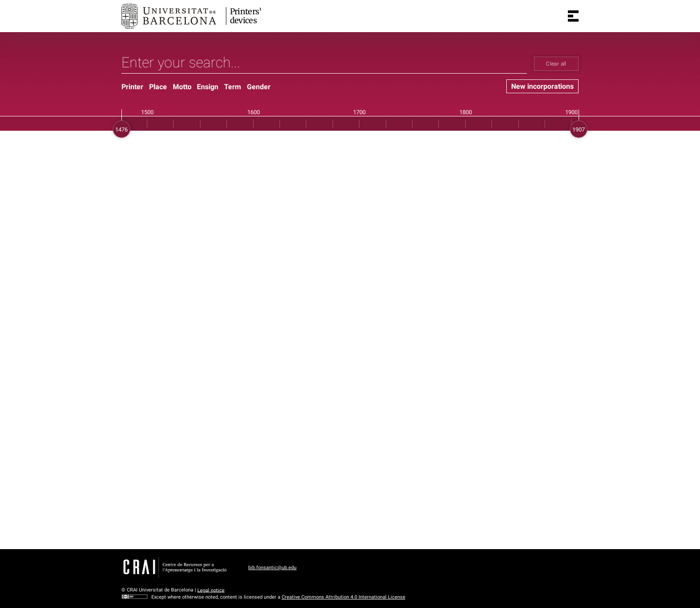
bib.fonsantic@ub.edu (272, 568)
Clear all (556, 64)
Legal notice (211, 590)
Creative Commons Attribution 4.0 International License (344, 597)
